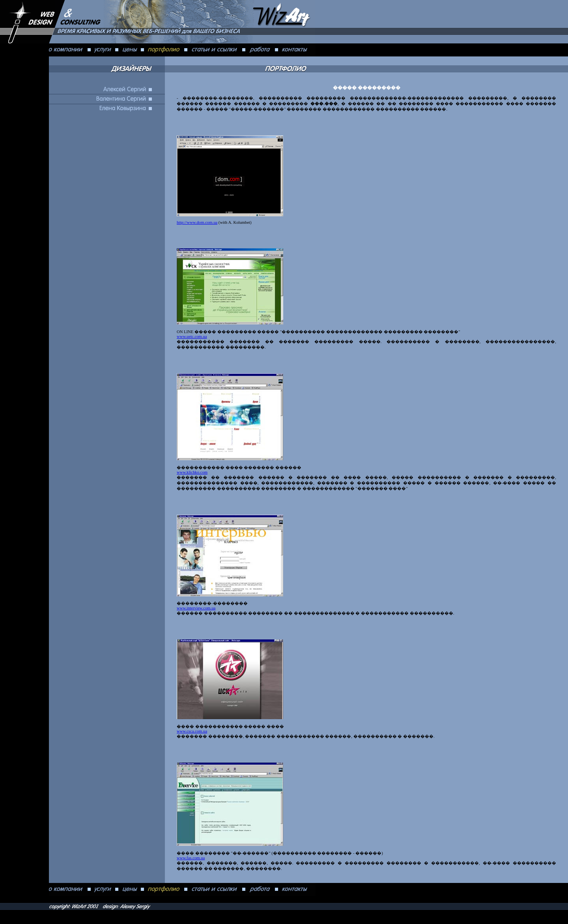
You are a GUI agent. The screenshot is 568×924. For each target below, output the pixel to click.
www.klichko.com (192, 472)
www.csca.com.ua (192, 731)
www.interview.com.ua (196, 608)
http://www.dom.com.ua (197, 222)
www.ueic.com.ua (192, 336)
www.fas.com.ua (191, 858)
